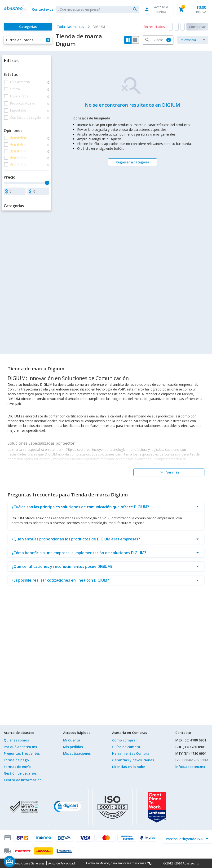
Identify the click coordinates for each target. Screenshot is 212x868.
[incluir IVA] (185, 839)
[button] (41, 9)
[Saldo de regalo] (24, 862)
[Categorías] (28, 27)
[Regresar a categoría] (132, 162)
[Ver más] (169, 472)
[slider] (47, 183)
